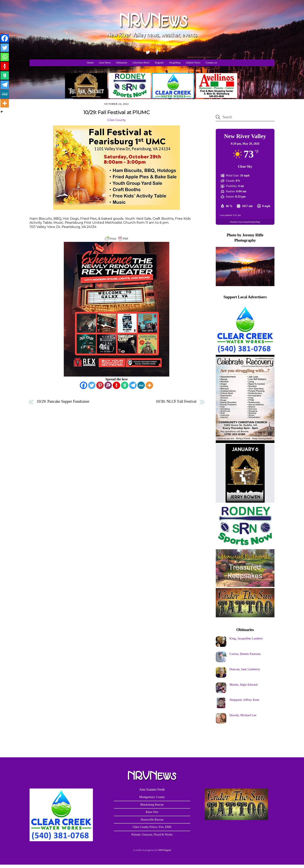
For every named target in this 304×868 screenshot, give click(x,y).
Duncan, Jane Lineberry (245, 669)
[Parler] (108, 385)
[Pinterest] (100, 385)
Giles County (117, 120)
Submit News (193, 63)
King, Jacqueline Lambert (246, 638)
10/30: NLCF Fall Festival (176, 402)
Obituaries (121, 63)
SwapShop (175, 63)
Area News (105, 63)
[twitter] (148, 52)
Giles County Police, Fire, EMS (152, 827)
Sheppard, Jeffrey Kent (244, 700)
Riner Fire (152, 812)
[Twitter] (92, 385)
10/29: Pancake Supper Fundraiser (63, 402)
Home (90, 63)
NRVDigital (164, 850)
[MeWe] (141, 385)
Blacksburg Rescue (152, 805)
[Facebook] (83, 385)
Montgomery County (152, 797)
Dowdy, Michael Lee (243, 715)
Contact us (211, 63)
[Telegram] (133, 385)
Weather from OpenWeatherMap (245, 222)
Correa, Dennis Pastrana (245, 654)
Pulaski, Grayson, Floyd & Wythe (152, 834)
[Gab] (125, 385)
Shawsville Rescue (152, 820)
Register (159, 63)
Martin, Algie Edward (244, 684)
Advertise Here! (141, 63)
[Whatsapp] (5, 57)
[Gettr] (116, 385)
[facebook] (157, 52)
